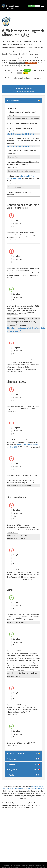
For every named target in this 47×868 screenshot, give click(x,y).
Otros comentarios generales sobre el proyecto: (20, 193)
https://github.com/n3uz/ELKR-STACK (21, 134)
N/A (12, 516)
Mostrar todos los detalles (23, 89)
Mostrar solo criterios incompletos (23, 92)
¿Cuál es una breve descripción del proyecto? (23, 123)
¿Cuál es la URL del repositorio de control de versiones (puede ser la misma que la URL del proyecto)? (23, 141)
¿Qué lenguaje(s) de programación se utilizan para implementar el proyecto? (23, 163)
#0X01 (39, 803)
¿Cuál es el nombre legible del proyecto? (21, 112)
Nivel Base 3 (37, 78)
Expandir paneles (23, 86)
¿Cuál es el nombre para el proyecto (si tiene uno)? (23, 178)
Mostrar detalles (34, 54)
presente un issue (10, 867)
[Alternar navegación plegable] (43, 6)
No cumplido (12, 223)
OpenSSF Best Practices (12, 7)
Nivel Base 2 (27, 78)
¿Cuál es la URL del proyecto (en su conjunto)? (20, 130)
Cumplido (12, 220)
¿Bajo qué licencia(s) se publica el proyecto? (23, 150)
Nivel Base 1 (18, 78)
